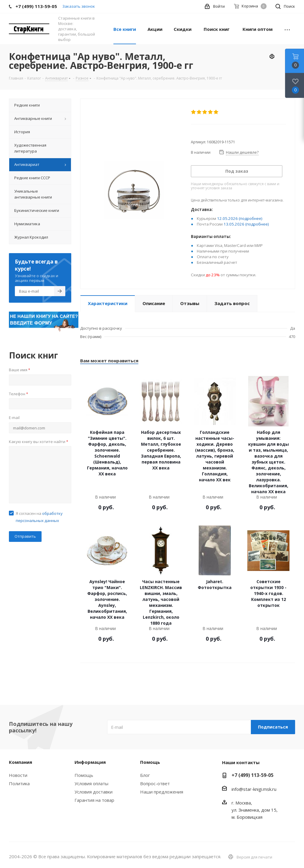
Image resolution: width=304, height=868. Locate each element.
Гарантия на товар (94, 800)
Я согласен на (39, 517)
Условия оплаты (91, 783)
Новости (18, 775)
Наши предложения (162, 792)
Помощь (84, 775)
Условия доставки (94, 792)
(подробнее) (251, 218)
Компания (20, 762)
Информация (90, 762)
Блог (145, 775)
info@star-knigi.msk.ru (254, 789)
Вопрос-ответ (155, 783)
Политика (19, 783)
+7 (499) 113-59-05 (252, 775)
